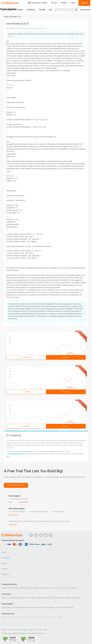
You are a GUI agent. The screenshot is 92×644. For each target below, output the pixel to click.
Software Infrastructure (51, 598)
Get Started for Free (16, 485)
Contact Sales (85, 10)
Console (64, 3)
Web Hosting (65, 588)
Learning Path (66, 598)
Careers (5, 630)
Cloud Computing (18, 607)
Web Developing (49, 607)
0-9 (60, 617)
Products (19, 10)
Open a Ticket (14, 515)
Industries (29, 607)
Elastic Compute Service (10, 588)
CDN (22, 588)
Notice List (38, 630)
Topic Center (6, 607)
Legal (31, 630)
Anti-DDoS (28, 588)
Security (74, 588)
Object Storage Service (41, 588)
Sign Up (84, 3)
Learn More (26, 357)
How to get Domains (34, 598)
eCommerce (55, 588)
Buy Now (66, 357)
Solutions (31, 10)
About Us (12, 630)
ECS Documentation (18, 598)
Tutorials (59, 607)
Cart (54, 3)
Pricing (42, 10)
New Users (76, 598)
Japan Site (6, 598)
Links (45, 630)
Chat (10, 502)
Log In (73, 3)
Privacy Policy (22, 630)
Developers (38, 607)
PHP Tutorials (68, 607)
